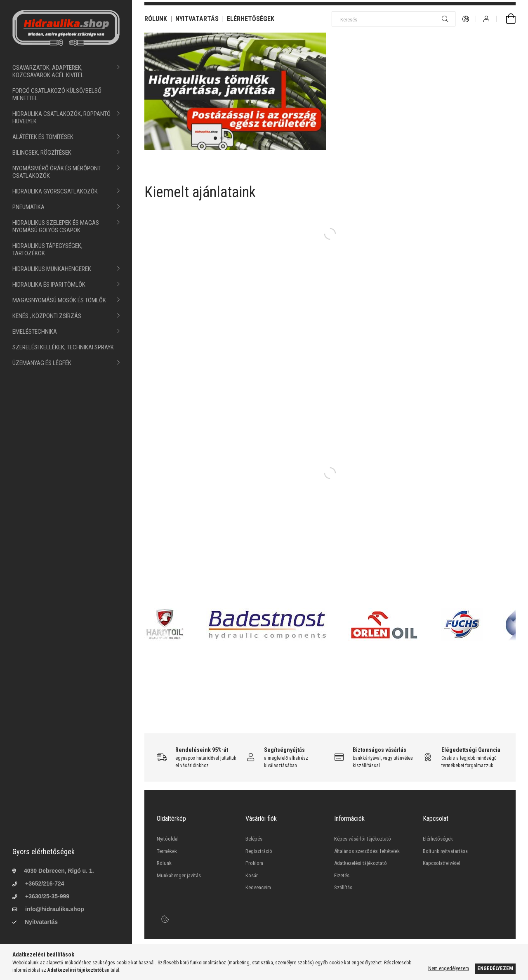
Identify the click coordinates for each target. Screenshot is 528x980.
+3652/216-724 (45, 883)
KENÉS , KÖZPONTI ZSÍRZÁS (47, 316)
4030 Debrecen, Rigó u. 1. (59, 871)
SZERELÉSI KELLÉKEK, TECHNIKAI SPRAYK (63, 347)
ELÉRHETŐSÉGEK (251, 19)
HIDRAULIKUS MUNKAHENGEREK (52, 269)
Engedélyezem (495, 968)
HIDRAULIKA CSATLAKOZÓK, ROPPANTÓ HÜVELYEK (61, 118)
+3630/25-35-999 (47, 896)
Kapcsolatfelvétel (441, 863)
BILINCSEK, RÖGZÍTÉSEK (42, 153)
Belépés (254, 839)
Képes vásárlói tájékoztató (363, 839)
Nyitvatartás (41, 922)
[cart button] (506, 19)
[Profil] (486, 19)
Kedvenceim (258, 887)
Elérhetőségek (438, 839)
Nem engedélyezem (449, 968)
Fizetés (342, 875)
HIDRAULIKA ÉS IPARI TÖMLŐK (49, 285)
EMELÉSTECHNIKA (35, 332)
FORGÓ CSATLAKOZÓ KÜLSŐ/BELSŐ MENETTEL (57, 94)
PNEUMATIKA (28, 207)
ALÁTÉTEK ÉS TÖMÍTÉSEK (43, 137)
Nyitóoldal (168, 839)
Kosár (252, 875)
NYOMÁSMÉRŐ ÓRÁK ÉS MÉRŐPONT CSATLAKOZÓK (57, 172)
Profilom (254, 863)
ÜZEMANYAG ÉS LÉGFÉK (42, 363)
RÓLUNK (156, 19)
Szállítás (343, 887)
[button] (215, 138)
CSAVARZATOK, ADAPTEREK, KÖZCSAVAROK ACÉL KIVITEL (48, 71)
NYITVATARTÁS (197, 19)
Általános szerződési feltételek (367, 851)
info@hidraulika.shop (55, 909)
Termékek (167, 851)
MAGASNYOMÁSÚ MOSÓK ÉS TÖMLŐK (59, 300)
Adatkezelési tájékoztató (361, 863)
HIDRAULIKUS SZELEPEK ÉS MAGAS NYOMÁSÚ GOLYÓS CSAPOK (56, 226)
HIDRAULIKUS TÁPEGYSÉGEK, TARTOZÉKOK (47, 250)
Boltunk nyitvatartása (445, 851)
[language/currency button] (466, 19)
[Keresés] (394, 19)
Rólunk (164, 863)
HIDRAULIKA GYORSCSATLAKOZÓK (55, 191)
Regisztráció (259, 851)
